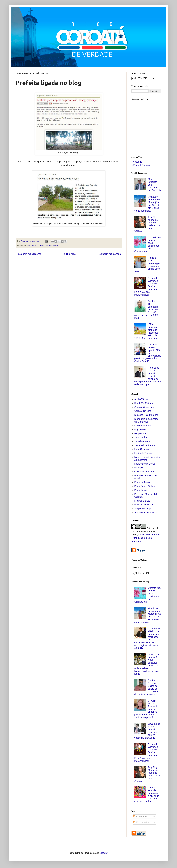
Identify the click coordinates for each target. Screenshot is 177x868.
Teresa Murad (52, 246)
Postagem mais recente (29, 254)
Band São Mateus (144, 403)
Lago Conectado (143, 449)
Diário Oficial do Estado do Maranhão (146, 420)
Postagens (140, 816)
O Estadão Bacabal (144, 472)
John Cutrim (141, 437)
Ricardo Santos (142, 501)
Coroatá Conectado (144, 407)
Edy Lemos (140, 429)
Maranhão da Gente (145, 464)
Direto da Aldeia (143, 426)
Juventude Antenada (145, 445)
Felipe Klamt (141, 433)
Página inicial (69, 254)
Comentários (141, 822)
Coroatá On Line (143, 411)
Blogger (103, 853)
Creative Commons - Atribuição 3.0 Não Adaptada (146, 538)
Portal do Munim (143, 482)
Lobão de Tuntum (143, 453)
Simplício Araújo (143, 509)
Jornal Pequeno (142, 441)
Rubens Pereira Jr (144, 505)
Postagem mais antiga (109, 254)
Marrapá (139, 468)
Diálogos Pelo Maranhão (147, 415)
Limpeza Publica (37, 246)
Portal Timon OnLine (145, 486)
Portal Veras (141, 490)
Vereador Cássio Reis (146, 513)
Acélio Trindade (142, 399)
